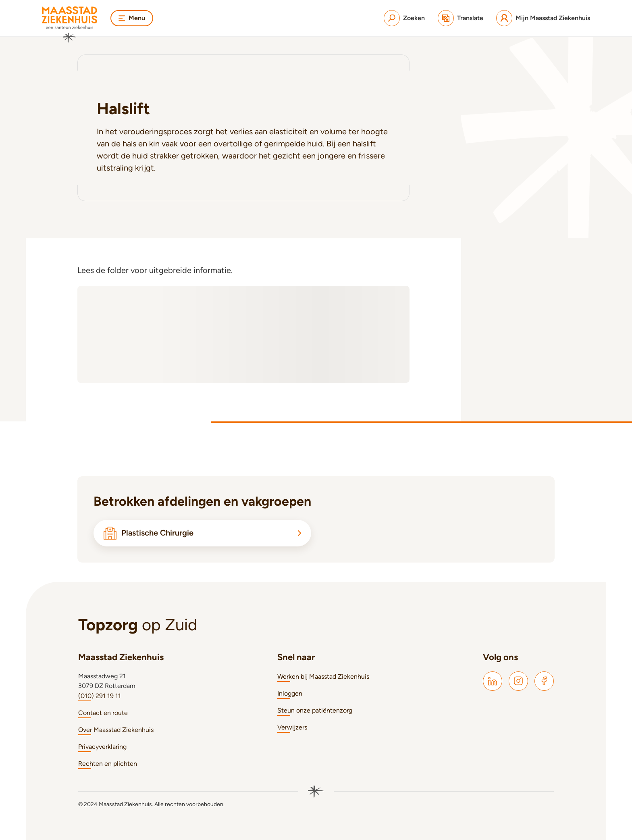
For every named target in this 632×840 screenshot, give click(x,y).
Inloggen (290, 693)
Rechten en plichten (108, 764)
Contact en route (103, 713)
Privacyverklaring (102, 747)
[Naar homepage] (70, 25)
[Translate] (460, 18)
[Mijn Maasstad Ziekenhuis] (543, 18)
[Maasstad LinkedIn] (493, 681)
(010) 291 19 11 (100, 696)
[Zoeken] (404, 18)
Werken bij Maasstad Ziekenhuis (323, 676)
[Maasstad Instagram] (518, 681)
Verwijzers (292, 727)
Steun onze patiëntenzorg (315, 710)
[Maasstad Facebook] (544, 681)
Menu (132, 18)
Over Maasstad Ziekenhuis (116, 730)
